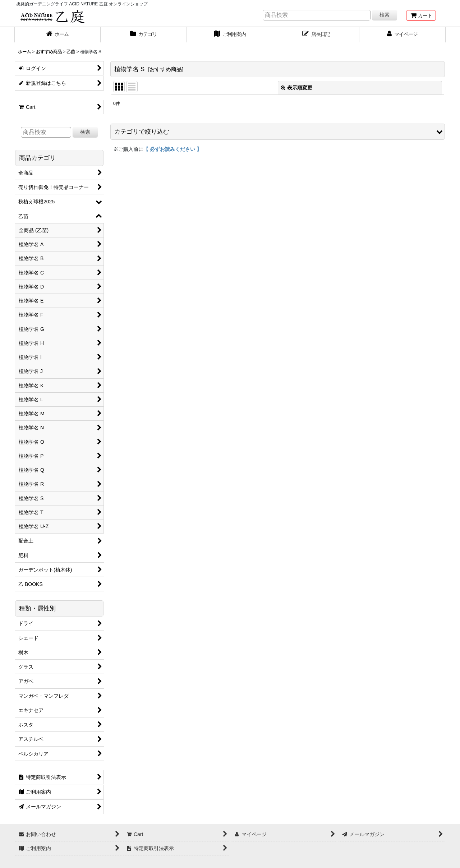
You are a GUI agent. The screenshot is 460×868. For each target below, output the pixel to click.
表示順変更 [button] (296, 88)
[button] (278, 132)
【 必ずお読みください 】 (172, 149)
